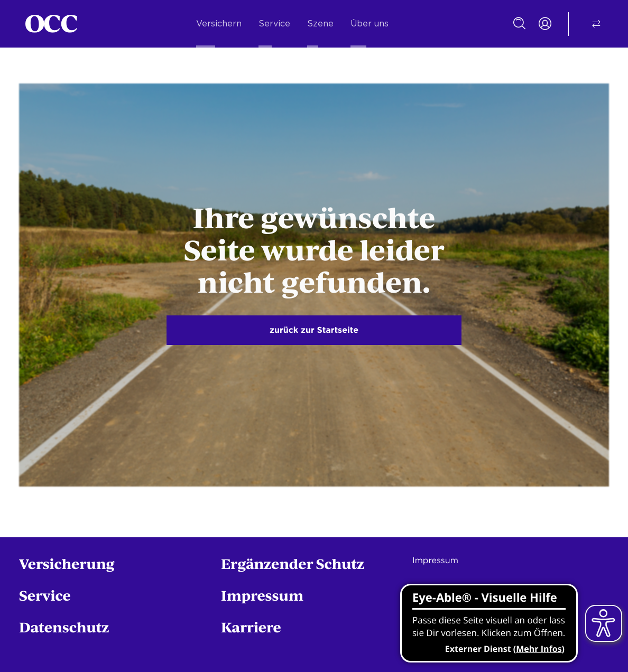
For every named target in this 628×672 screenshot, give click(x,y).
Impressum (262, 595)
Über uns (370, 24)
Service (274, 24)
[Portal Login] (545, 24)
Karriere (251, 627)
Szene (320, 24)
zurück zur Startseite (314, 330)
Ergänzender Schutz (293, 563)
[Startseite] (51, 24)
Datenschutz (64, 627)
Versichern (219, 24)
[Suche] (520, 24)
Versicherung (67, 563)
